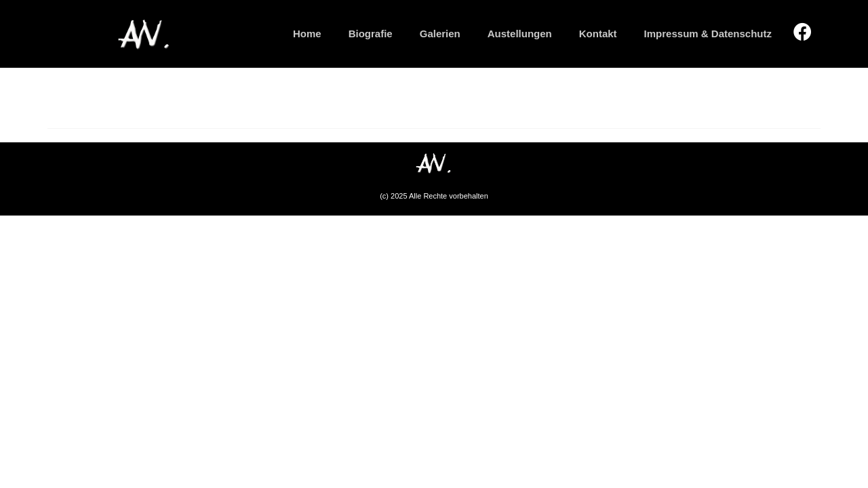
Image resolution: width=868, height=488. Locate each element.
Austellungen (520, 34)
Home (307, 34)
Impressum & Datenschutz (708, 34)
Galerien (440, 34)
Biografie (371, 34)
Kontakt (598, 34)
